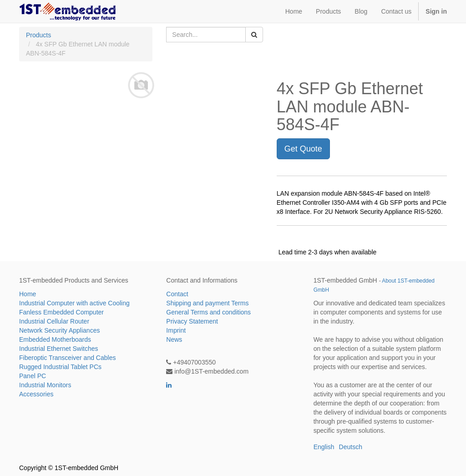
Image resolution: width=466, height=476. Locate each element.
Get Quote (303, 149)
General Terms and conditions (208, 312)
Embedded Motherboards (55, 339)
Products (38, 35)
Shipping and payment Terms (207, 303)
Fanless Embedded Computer (61, 312)
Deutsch (351, 447)
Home (28, 294)
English (324, 447)
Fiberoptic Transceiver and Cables (67, 358)
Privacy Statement (192, 321)
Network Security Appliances (59, 330)
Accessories (36, 394)
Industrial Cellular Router (54, 321)
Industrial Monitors (45, 385)
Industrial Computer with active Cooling (74, 303)
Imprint (176, 330)
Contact (177, 294)
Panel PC (33, 376)
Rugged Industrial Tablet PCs (60, 367)
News (174, 339)
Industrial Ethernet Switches (59, 349)
